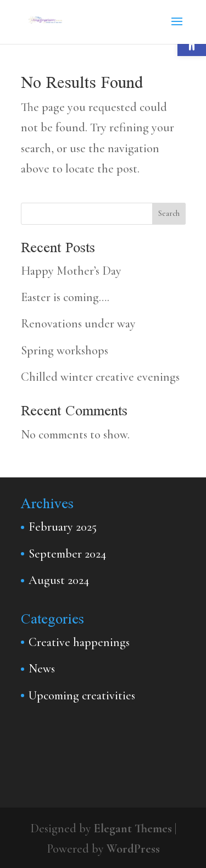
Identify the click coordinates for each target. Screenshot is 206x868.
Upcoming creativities (82, 695)
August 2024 (59, 580)
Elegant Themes (133, 828)
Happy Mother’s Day (71, 271)
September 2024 (67, 554)
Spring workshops (65, 350)
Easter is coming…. (65, 297)
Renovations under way (78, 324)
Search (169, 213)
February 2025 (63, 527)
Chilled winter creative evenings (100, 377)
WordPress (133, 849)
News (42, 669)
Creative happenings (79, 642)
